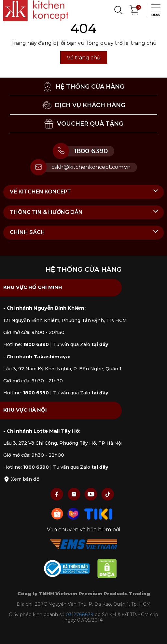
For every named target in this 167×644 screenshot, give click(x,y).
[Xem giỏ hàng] (134, 9)
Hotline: (26, 344)
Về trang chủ (84, 58)
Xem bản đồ (21, 479)
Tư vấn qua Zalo (81, 344)
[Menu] (154, 10)
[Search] (118, 10)
